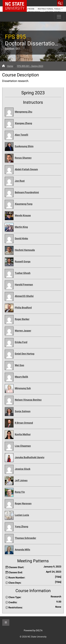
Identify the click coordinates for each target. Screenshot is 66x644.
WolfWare (29, 9)
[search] (60, 3)
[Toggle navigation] (59, 17)
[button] (33, 112)
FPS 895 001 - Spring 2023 (30, 66)
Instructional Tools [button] (49, 9)
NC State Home (16, 3)
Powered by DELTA (33, 630)
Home (10, 66)
